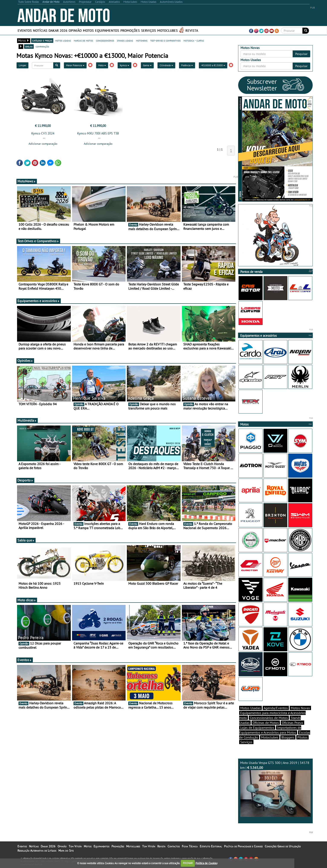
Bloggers (288, 737)
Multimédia (27, 420)
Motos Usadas (250, 708)
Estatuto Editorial (211, 846)
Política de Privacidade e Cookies (243, 846)
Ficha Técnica (190, 846)
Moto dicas (27, 600)
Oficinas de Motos (266, 723)
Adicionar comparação (43, 144)
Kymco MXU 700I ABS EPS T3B (98, 133)
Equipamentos (107, 30)
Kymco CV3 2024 (43, 133)
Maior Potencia (75, 65)
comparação (42, 46)
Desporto (25, 480)
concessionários (105, 40)
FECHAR (188, 863)
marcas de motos (83, 40)
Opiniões (25, 361)
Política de (206, 863)
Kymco (124, 65)
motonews (142, 40)
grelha (29, 46)
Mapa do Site (66, 851)
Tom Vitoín (75, 846)
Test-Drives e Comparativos (38, 241)
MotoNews (27, 181)
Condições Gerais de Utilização (283, 846)
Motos (88, 30)
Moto (102, 65)
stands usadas (125, 40)
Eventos (25, 30)
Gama (147, 65)
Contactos (174, 846)
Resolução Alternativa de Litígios (37, 851)
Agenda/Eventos (276, 708)
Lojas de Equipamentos (257, 728)
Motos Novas (300, 708)
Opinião (75, 30)
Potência (187, 65)
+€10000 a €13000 (213, 65)
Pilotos (302, 737)
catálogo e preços (42, 40)
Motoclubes (168, 30)
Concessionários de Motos (269, 718)
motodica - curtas (194, 40)
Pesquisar (301, 54)
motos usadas (63, 40)
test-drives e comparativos (165, 40)
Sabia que (26, 540)
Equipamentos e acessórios (39, 301)
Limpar (22, 65)
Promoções (130, 30)
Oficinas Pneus (292, 723)
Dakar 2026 (58, 30)
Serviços (149, 30)
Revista (192, 30)
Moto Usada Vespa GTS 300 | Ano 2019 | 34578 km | (275, 789)
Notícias (40, 30)
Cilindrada (166, 65)
